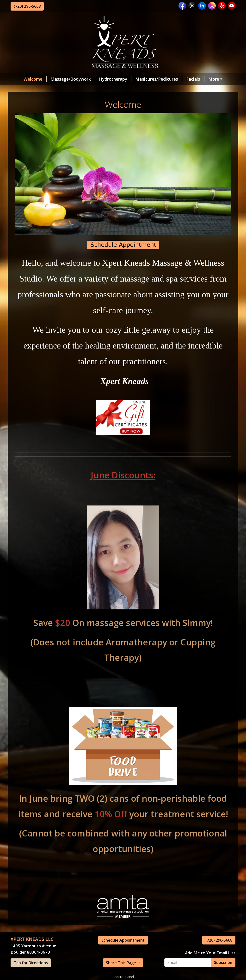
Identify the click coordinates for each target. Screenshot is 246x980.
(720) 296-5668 (27, 6)
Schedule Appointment (123, 940)
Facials (195, 79)
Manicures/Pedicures (159, 79)
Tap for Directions (31, 963)
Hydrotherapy (115, 79)
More (214, 79)
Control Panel (123, 977)
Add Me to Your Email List (210, 953)
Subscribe (223, 962)
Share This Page (121, 963)
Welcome (35, 79)
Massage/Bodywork (73, 79)
